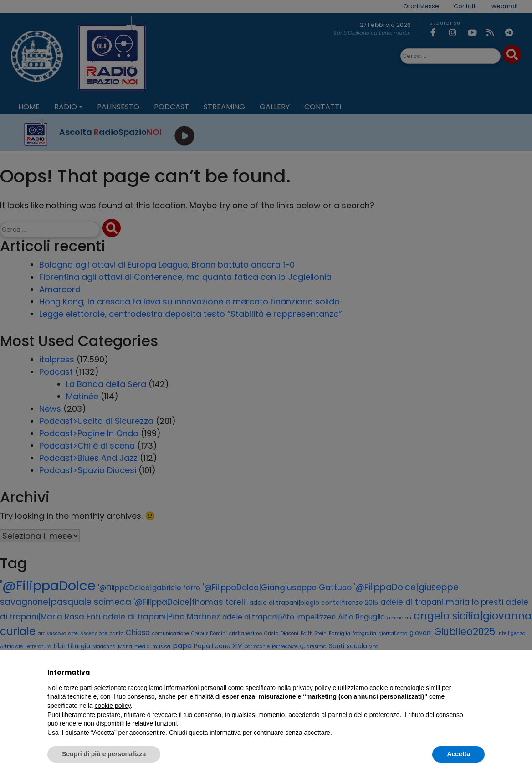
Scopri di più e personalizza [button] (104, 754)
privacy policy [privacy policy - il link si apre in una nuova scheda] (312, 688)
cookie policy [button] (113, 706)
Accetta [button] (458, 754)
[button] (480, 672)
